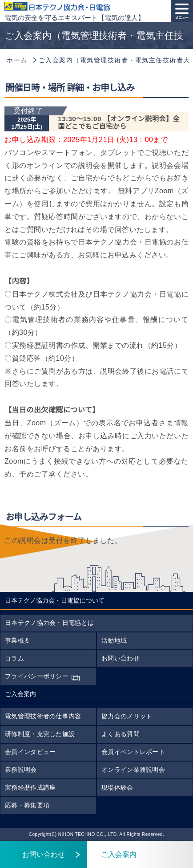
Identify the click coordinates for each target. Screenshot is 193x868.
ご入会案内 (112, 854)
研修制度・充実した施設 (40, 734)
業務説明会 (21, 770)
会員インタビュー (30, 752)
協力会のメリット (127, 716)
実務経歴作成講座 (30, 787)
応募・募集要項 (27, 805)
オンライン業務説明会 (133, 770)
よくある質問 (121, 734)
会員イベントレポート (133, 752)
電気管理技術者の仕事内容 (43, 716)
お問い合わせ (121, 658)
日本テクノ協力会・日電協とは (49, 623)
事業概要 (18, 640)
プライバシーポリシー (37, 676)
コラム (14, 658)
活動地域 (114, 640)
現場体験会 (117, 787)
